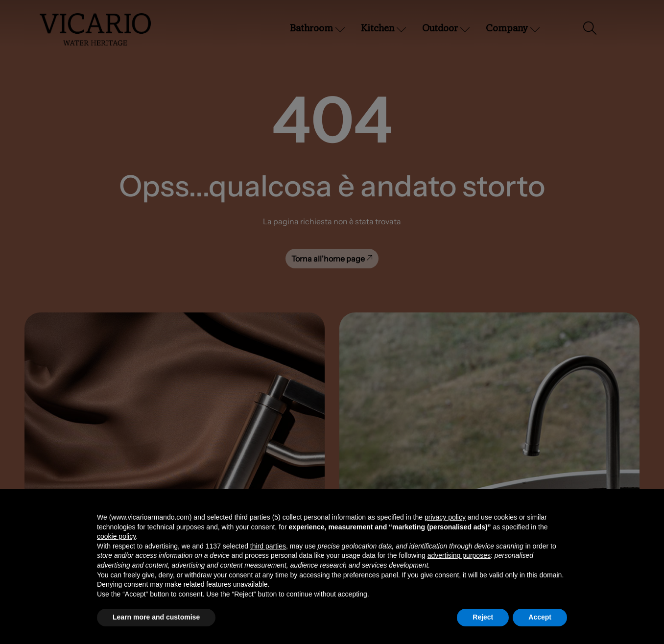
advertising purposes (459, 555)
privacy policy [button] (445, 517)
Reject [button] (483, 617)
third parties (268, 546)
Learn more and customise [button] (156, 617)
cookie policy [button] (116, 536)
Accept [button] (540, 617)
